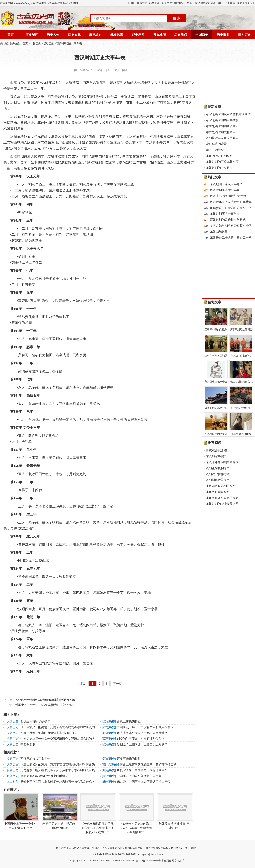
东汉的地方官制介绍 (219, 156)
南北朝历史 (110, 765)
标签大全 (154, 3)
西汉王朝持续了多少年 (35, 721)
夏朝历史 (109, 776)
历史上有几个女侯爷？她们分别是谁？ (142, 733)
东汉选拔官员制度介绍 (221, 486)
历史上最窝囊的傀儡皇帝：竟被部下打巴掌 (148, 765)
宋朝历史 (109, 782)
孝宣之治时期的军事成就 (222, 120)
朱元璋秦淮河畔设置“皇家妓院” (174, 812)
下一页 (117, 684)
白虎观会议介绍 (216, 450)
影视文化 (96, 35)
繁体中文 (142, 3)
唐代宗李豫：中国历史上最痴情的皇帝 (142, 770)
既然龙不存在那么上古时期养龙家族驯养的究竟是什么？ (58, 782)
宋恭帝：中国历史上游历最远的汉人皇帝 (144, 782)
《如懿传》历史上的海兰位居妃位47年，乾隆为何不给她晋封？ (136, 814)
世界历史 (244, 35)
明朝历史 (13, 770)
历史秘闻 (32, 35)
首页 (11, 35)
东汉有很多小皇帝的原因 (222, 498)
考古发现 (159, 35)
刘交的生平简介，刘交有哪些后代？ (141, 739)
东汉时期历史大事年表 (225, 214)
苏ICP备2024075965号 (148, 861)
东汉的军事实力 (216, 456)
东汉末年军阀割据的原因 (222, 462)
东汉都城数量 (219, 232)
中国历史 (202, 35)
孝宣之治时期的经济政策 (222, 126)
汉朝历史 (49, 44)
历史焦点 (181, 35)
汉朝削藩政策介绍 (218, 480)
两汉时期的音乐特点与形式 (228, 220)
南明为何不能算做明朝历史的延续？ (44, 776)
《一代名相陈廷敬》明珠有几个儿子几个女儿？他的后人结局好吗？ (97, 814)
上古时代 (13, 782)
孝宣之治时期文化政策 (221, 132)
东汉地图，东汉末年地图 (226, 184)
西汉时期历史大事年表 (69, 44)
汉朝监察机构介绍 (218, 468)
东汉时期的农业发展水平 (222, 504)
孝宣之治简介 (215, 150)
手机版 (131, 3)
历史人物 (53, 35)
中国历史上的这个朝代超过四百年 (139, 776)
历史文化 (74, 35)
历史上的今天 (245, 3)
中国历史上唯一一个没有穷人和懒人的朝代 (145, 727)
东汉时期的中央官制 (219, 168)
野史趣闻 (138, 35)
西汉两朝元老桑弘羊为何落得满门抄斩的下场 (45, 700)
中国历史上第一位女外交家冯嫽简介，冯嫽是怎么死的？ (58, 739)
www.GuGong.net (105, 861)
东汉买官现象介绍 (218, 492)
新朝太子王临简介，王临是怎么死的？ (142, 744)
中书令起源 (28, 744)
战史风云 (117, 35)
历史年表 (230, 3)
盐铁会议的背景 (216, 144)
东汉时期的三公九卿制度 (222, 162)
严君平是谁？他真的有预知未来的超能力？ (49, 733)
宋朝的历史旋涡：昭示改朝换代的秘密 (59, 812)
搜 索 (177, 18)
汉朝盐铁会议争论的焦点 (222, 138)
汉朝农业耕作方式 (218, 474)
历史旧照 (223, 35)
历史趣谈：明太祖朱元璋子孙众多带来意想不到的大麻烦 (58, 770)
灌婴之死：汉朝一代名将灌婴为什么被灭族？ (45, 705)
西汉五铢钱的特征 (129, 721)
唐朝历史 (109, 770)
